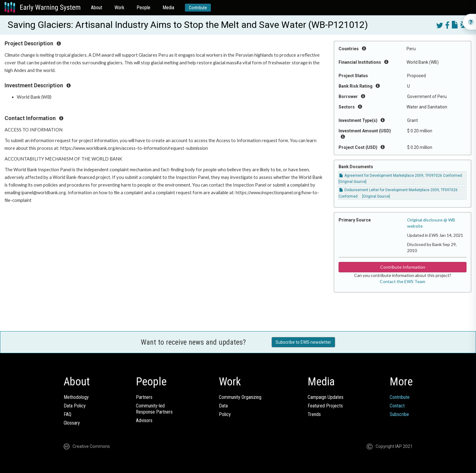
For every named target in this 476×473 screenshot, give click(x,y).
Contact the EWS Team (403, 281)
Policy (225, 414)
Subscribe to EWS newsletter (303, 342)
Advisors (144, 420)
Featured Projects (325, 406)
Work (119, 8)
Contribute (198, 8)
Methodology (76, 397)
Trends (314, 414)
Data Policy (75, 406)
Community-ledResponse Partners (154, 409)
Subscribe (399, 414)
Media (168, 8)
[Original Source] (352, 182)
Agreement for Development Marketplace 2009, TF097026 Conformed (401, 176)
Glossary (72, 423)
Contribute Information (403, 267)
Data (223, 406)
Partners (144, 397)
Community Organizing (240, 397)
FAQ (67, 414)
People (143, 8)
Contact (397, 406)
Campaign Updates (326, 397)
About (97, 8)
